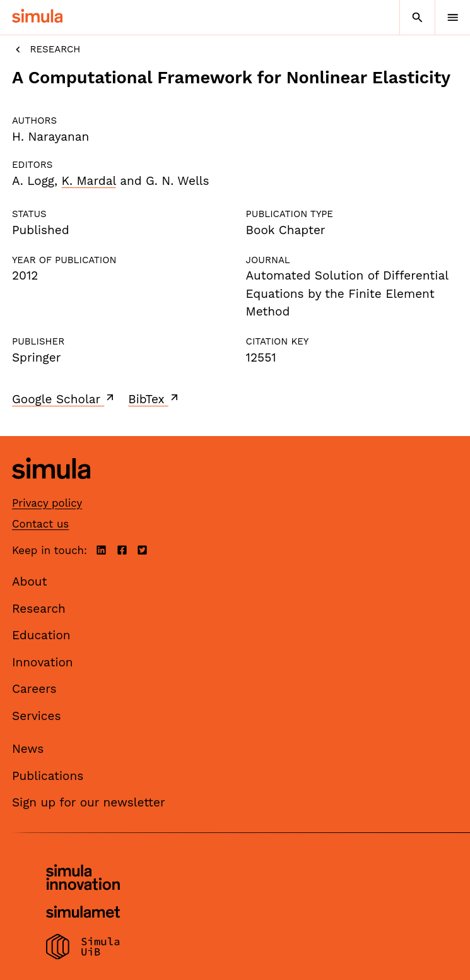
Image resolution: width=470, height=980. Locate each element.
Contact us (40, 524)
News (28, 749)
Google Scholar (64, 399)
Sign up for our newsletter (89, 802)
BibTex (154, 399)
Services (36, 716)
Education (41, 635)
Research (46, 50)
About (30, 582)
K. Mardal (89, 181)
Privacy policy (47, 503)
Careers (34, 689)
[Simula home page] (51, 489)
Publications (48, 776)
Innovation (43, 662)
